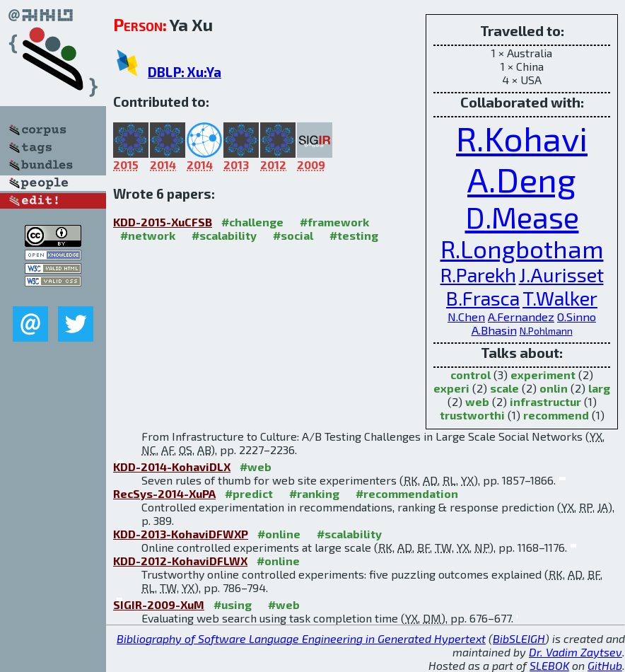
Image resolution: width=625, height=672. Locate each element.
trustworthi (472, 415)
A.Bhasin (494, 330)
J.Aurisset (561, 275)
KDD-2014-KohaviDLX (172, 467)
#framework (334, 222)
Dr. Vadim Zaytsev (576, 652)
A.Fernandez (521, 317)
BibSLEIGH (519, 638)
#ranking (314, 493)
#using (233, 604)
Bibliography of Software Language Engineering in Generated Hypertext (301, 638)
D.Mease (522, 217)
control (471, 375)
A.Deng (522, 179)
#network (148, 235)
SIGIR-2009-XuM (159, 604)
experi (451, 388)
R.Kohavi (522, 138)
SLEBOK (549, 665)
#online (279, 534)
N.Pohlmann (546, 331)
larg (599, 388)
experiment (543, 375)
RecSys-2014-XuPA (164, 493)
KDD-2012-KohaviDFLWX (180, 561)
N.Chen (466, 317)
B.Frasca (483, 298)
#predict (249, 493)
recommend (556, 415)
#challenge (252, 222)
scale (504, 388)
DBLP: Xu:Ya (185, 72)
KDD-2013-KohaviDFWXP (181, 534)
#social (293, 235)
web (477, 401)
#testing (354, 235)
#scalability (224, 235)
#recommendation (407, 493)
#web (256, 467)
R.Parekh (478, 275)
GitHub (605, 665)
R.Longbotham (522, 249)
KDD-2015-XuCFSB (163, 222)
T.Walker (560, 298)
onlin (554, 388)
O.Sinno (577, 317)
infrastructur (545, 401)
